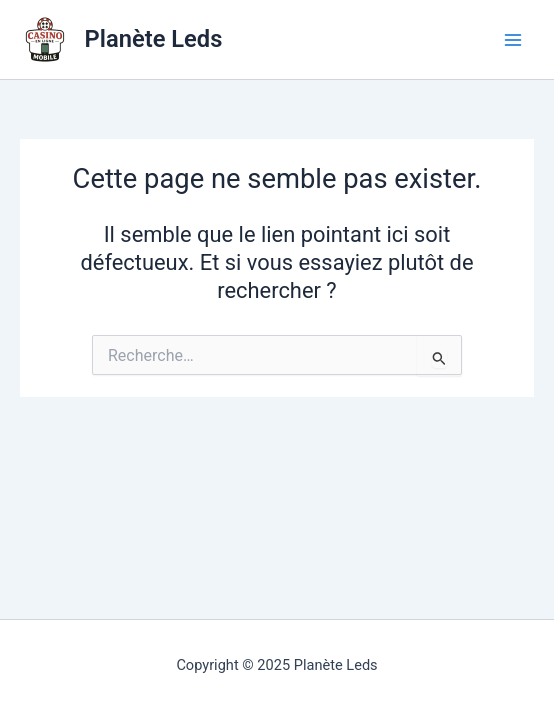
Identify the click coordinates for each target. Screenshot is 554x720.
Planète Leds (154, 39)
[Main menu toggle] (513, 40)
